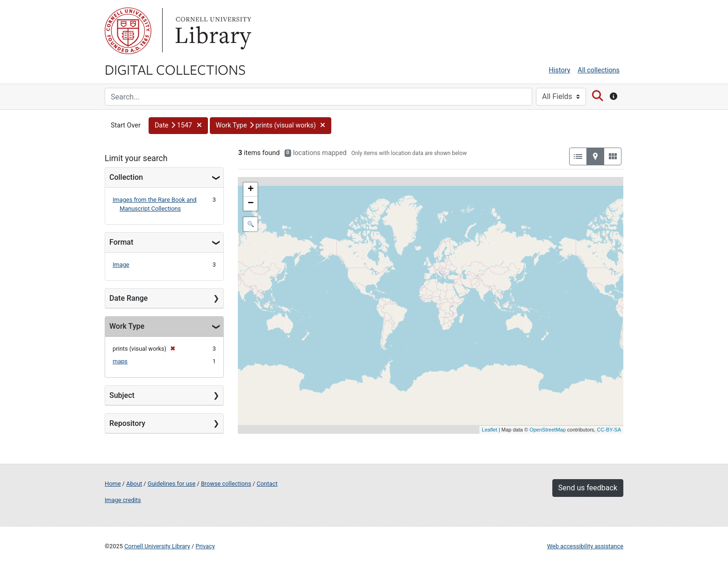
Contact (267, 484)
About (134, 484)
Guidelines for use (171, 484)
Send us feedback (588, 488)
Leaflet (489, 430)
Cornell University (128, 31)
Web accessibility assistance (585, 546)
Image (121, 265)
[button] (178, 126)
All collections (599, 70)
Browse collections (226, 484)
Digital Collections (175, 69)
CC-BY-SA (609, 430)
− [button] (251, 204)
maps (120, 361)
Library (212, 31)
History (560, 70)
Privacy (205, 546)
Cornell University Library (157, 546)
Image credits (123, 500)
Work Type (127, 326)
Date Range (128, 298)
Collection (126, 177)
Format (121, 242)
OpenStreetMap (548, 430)
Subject (122, 395)
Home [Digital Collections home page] (113, 484)
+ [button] (251, 190)
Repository (127, 423)
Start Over (126, 125)
